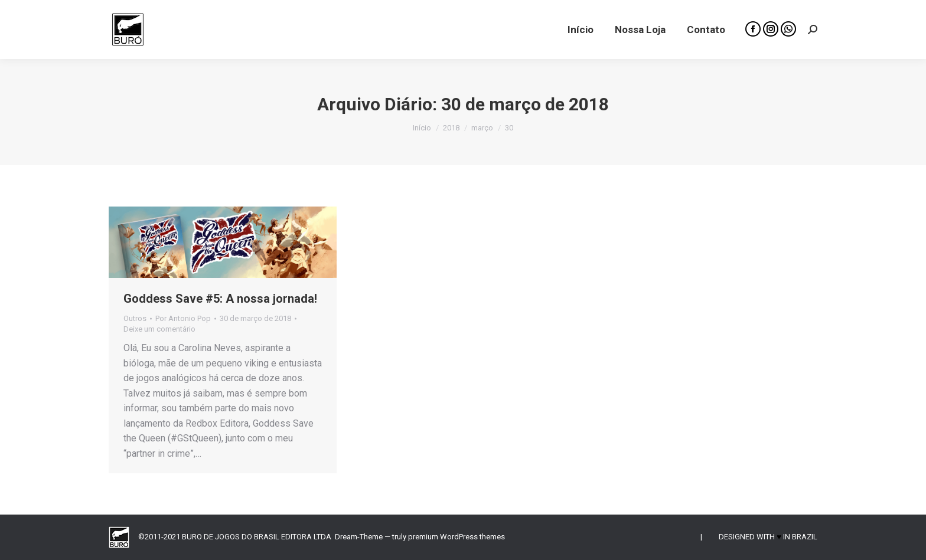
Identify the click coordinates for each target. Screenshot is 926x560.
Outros (135, 318)
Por (183, 318)
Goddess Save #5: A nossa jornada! (220, 299)
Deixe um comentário (159, 329)
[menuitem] (581, 30)
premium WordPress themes (457, 537)
